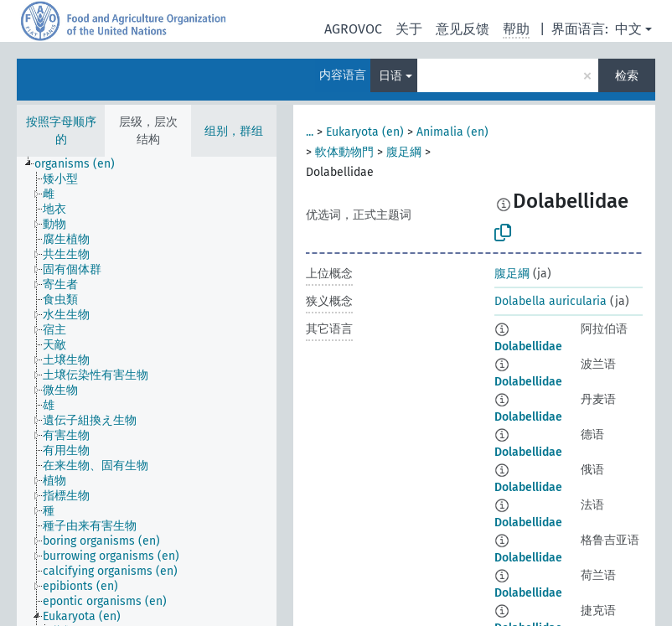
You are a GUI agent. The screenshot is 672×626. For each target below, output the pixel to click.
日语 (390, 76)
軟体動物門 (344, 152)
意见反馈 (463, 29)
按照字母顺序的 (61, 131)
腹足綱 (404, 152)
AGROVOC (353, 29)
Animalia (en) (452, 132)
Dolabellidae (528, 347)
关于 (409, 29)
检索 (627, 76)
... (310, 132)
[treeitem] (82, 164)
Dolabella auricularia (551, 301)
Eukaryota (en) (365, 132)
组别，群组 (234, 131)
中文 (628, 29)
